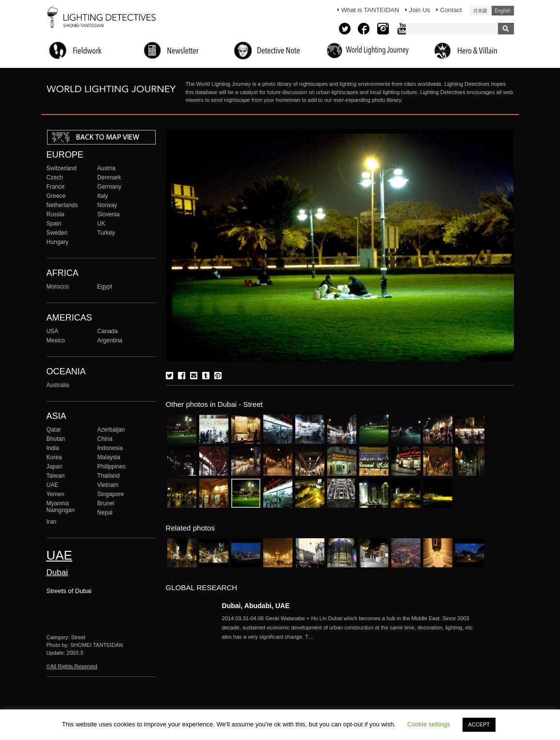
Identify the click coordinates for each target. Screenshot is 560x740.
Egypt (105, 287)
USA (53, 331)
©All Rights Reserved (72, 666)
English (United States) (503, 11)
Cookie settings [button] (429, 724)
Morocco (58, 287)
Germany (110, 187)
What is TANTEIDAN (370, 10)
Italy (103, 196)
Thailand (109, 476)
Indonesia (110, 448)
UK (102, 224)
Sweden (57, 233)
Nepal (105, 513)
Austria (107, 168)
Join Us (420, 10)
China (105, 439)
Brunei (106, 503)
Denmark (109, 177)
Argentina (110, 340)
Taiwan (56, 476)
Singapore (111, 494)
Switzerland (62, 168)
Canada (108, 331)
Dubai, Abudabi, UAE (256, 606)
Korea (54, 457)
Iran (52, 522)
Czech (55, 177)
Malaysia (109, 457)
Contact (451, 10)
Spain (54, 224)
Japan (55, 467)
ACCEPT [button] (479, 724)
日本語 (480, 11)
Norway (107, 205)
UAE (53, 485)
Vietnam (108, 485)
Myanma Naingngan (61, 507)
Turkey (106, 233)
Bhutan (56, 439)
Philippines (112, 467)
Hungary (58, 242)
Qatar (54, 430)
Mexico (56, 340)
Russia (56, 214)
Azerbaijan (111, 430)
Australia (58, 385)
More (353, 627)
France (56, 187)
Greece (56, 196)
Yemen (56, 494)
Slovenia (109, 214)
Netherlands (62, 205)
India (53, 448)
